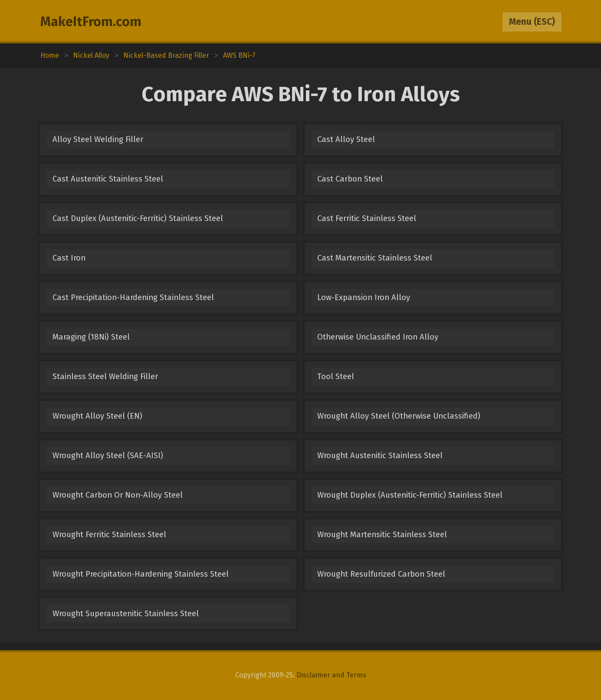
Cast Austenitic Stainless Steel (108, 179)
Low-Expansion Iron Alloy (364, 297)
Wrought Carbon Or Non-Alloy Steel (118, 495)
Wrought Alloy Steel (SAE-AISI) (108, 456)
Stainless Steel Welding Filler (105, 376)
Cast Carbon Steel (350, 179)
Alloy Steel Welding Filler (98, 139)
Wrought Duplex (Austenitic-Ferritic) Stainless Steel (410, 495)
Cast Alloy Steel (346, 139)
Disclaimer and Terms (331, 675)
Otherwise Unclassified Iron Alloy (378, 337)
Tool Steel (336, 376)
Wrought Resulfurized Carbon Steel (381, 574)
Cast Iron (69, 258)
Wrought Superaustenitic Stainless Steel (126, 614)
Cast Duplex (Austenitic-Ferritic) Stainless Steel (138, 218)
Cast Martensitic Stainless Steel (375, 258)
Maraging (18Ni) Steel (91, 337)
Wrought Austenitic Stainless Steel (380, 456)
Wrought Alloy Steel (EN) (97, 416)
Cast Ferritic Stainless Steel (367, 218)
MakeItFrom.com (91, 22)
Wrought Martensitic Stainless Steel (382, 535)
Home (50, 55)
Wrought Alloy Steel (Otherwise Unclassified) (399, 416)
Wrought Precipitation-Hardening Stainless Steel (141, 574)
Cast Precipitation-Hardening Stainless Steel (133, 297)
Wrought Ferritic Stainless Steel (109, 535)
